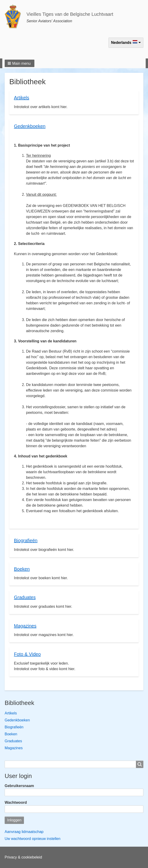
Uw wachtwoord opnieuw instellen (33, 839)
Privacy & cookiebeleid (23, 857)
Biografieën (14, 727)
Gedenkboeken (17, 720)
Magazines (14, 748)
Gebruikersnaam (19, 786)
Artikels (11, 713)
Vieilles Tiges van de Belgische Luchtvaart (70, 14)
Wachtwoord (16, 802)
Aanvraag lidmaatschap (24, 832)
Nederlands (121, 43)
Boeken (11, 734)
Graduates (13, 741)
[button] (20, 63)
